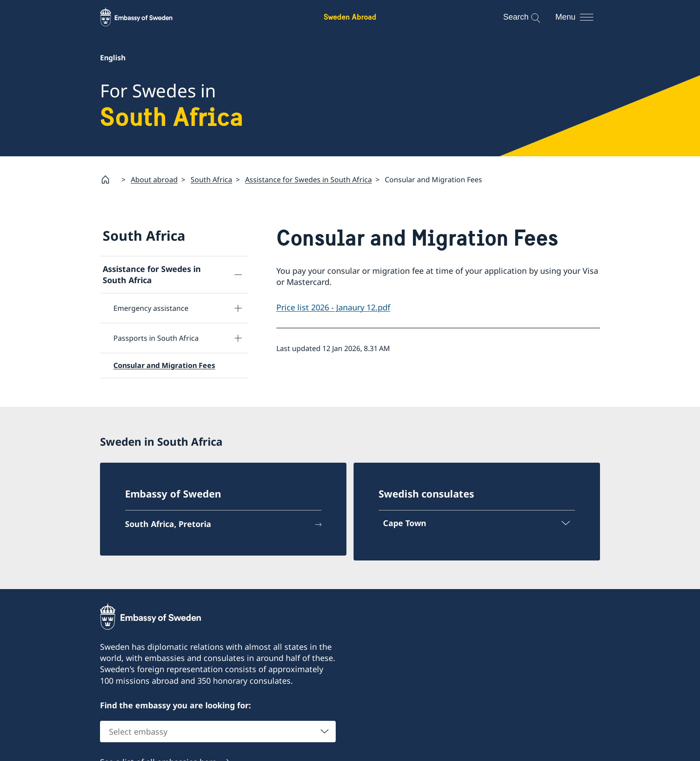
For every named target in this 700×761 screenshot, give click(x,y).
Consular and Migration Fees (164, 366)
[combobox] (218, 732)
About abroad (154, 180)
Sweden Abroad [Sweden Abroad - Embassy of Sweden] (350, 17)
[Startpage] (109, 180)
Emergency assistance (151, 309)
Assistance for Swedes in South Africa (308, 180)
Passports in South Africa (156, 339)
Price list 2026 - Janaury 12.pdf (333, 308)
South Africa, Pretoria (168, 524)
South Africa (211, 180)
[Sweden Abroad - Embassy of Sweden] (145, 17)
